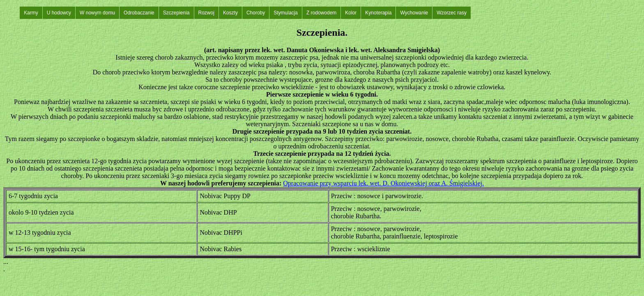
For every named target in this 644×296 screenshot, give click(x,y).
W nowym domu (97, 13)
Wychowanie (414, 13)
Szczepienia (176, 13)
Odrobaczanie (139, 13)
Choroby (256, 13)
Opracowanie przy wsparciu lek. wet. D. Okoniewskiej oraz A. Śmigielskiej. (383, 183)
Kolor (351, 13)
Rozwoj (206, 13)
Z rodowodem (321, 13)
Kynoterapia (378, 13)
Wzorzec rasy (452, 13)
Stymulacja (286, 13)
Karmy (31, 13)
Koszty (230, 13)
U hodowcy (59, 13)
